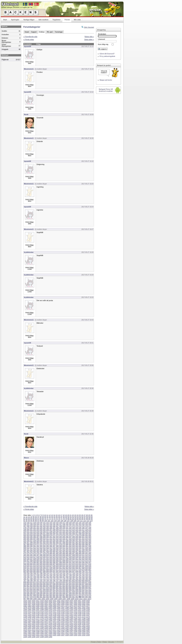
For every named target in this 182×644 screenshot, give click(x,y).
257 (77, 533)
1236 (84, 624)
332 (47, 541)
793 (44, 580)
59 (89, 517)
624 (41, 566)
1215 (63, 622)
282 (90, 535)
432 (31, 550)
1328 (67, 635)
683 (28, 571)
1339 (46, 637)
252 (61, 533)
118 (34, 522)
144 (51, 524)
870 (90, 586)
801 (70, 580)
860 (57, 586)
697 (73, 571)
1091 (79, 608)
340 (73, 541)
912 (90, 590)
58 (87, 517)
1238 (25, 626)
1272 (34, 629)
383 (77, 544)
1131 (46, 613)
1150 (59, 615)
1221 (88, 622)
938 (38, 593)
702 (90, 571)
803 (77, 580)
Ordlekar (42, 32)
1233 (71, 624)
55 (80, 517)
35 (34, 517)
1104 (67, 610)
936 (31, 593)
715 (64, 573)
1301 (88, 631)
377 (57, 544)
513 (90, 555)
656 (77, 568)
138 (31, 524)
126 (61, 522)
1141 (88, 613)
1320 (34, 635)
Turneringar (59, 32)
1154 (75, 615)
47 (61, 517)
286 (34, 537)
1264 (67, 628)
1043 (79, 602)
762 (80, 577)
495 (31, 555)
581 (38, 562)
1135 (63, 613)
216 (80, 530)
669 (51, 570)
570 (70, 561)
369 (31, 544)
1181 (54, 619)
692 (57, 571)
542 (47, 559)
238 (83, 532)
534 (90, 557)
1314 (75, 633)
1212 (50, 622)
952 (83, 593)
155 (86, 524)
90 (92, 519)
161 (38, 526)
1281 (71, 629)
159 (31, 526)
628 (54, 566)
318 (70, 539)
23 (75, 515)
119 (38, 522)
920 (47, 591)
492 (90, 553)
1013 (89, 599)
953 (86, 593)
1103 (63, 610)
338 (67, 541)
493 (25, 555)
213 (70, 530)
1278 (59, 629)
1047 (29, 604)
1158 (25, 617)
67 (38, 519)
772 (44, 579)
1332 (84, 635)
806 (86, 580)
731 (47, 575)
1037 (54, 602)
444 (70, 550)
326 (28, 541)
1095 (29, 610)
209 (57, 530)
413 (38, 548)
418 (54, 548)
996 (90, 597)
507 (70, 555)
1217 (71, 622)
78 (64, 519)
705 (31, 573)
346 (25, 542)
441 (61, 550)
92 (27, 521)
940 (44, 593)
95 (34, 521)
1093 (88, 608)
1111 (29, 611)
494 (28, 555)
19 (66, 515)
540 (41, 559)
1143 (29, 615)
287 (38, 537)
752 (47, 577)
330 (41, 541)
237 (80, 532)
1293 (54, 631)
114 (91, 521)
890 (86, 588)
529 (73, 557)
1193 (38, 620)
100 (46, 521)
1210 (42, 622)
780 (70, 579)
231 (61, 532)
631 (64, 566)
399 (61, 546)
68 (40, 519)
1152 (67, 615)
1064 (34, 606)
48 (64, 517)
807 (90, 580)
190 (64, 528)
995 (86, 597)
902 (57, 590)
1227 (46, 624)
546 (61, 559)
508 (73, 555)
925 (64, 591)
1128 (34, 613)
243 (31, 533)
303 (90, 537)
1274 (42, 629)
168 (61, 526)
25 (80, 515)
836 (47, 584)
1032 (34, 602)
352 (44, 542)
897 (41, 590)
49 (66, 517)
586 (54, 562)
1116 (50, 611)
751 (44, 577)
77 (61, 519)
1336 (34, 637)
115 (25, 522)
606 (51, 564)
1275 (46, 629)
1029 (88, 600)
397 (54, 546)
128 (67, 522)
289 (44, 537)
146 (57, 524)
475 (34, 553)
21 (71, 515)
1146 (42, 615)
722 (86, 573)
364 (83, 542)
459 (51, 551)
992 (77, 597)
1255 (29, 628)
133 (83, 522)
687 (41, 571)
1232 (67, 624)
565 (54, 561)
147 (61, 524)
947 (67, 593)
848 (86, 584)
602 (38, 564)
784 (83, 579)
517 (34, 557)
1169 (71, 617)
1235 (79, 624)
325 (25, 541)
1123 (79, 611)
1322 (42, 635)
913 (25, 591)
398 (57, 546)
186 (51, 528)
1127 (29, 613)
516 (31, 557)
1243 (46, 626)
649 (54, 568)
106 (65, 521)
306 (31, 539)
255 (70, 533)
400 (64, 546)
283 (25, 537)
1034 (42, 602)
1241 (38, 626)
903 (61, 590)
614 (77, 564)
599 (28, 564)
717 (70, 573)
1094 (25, 610)
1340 (50, 637)
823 (73, 582)
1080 (34, 608)
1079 (29, 608)
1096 (34, 610)
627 (51, 566)
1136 (67, 613)
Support (34, 32)
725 (28, 575)
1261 (54, 628)
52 (73, 517)
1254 (25, 628)
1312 (67, 633)
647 (47, 568)
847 (83, 584)
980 (38, 597)
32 (27, 517)
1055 (63, 604)
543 (51, 559)
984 (51, 597)
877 (44, 588)
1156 (84, 615)
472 (25, 553)
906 (70, 590)
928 (73, 591)
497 (38, 555)
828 (90, 582)
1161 (38, 617)
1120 (67, 611)
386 (86, 544)
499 (44, 555)
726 (31, 575)
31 (24, 517)
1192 (34, 620)
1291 (46, 631)
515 (28, 557)
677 (77, 570)
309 (41, 539)
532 (83, 557)
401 (67, 546)
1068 (50, 606)
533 (86, 557)
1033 (38, 602)
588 (61, 562)
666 (41, 570)
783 (80, 579)
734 (57, 575)
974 (86, 595)
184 (44, 528)
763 (83, 577)
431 (28, 550)
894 (31, 590)
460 (54, 551)
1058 (75, 604)
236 (77, 532)
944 (57, 593)
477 (41, 553)
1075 (79, 606)
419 (57, 548)
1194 (42, 620)
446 (77, 550)
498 (41, 555)
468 (80, 551)
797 (57, 580)
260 (86, 533)
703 (25, 573)
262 (25, 535)
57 (85, 517)
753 (51, 577)
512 (86, 555)
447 (80, 550)
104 (59, 521)
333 (51, 541)
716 (67, 573)
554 (86, 559)
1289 (38, 631)
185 (47, 528)
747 (31, 577)
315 (61, 539)
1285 (88, 629)
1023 (63, 600)
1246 (59, 626)
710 (47, 573)
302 (86, 537)
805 (83, 580)
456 (41, 551)
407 (86, 546)
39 (43, 517)
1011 (81, 599)
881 (57, 588)
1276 (50, 629)
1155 (79, 615)
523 (54, 557)
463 (64, 551)
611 (67, 564)
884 (67, 588)
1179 (46, 619)
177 (90, 526)
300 (80, 537)
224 (38, 532)
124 (54, 522)
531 (80, 557)
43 (52, 517)
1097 (38, 610)
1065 (38, 606)
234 (70, 532)
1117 (54, 611)
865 (73, 586)
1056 (67, 604)
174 (80, 526)
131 (77, 522)
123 (51, 522)
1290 (42, 631)
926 (67, 591)
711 (51, 573)
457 (44, 551)
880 (54, 588)
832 (34, 584)
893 (28, 590)
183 (41, 528)
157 (25, 526)
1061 (88, 604)
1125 (88, 611)
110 (78, 521)
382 (73, 544)
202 (34, 530)
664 (34, 570)
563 (47, 561)
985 (54, 597)
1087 (63, 608)
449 (86, 550)
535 (25, 559)
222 (31, 532)
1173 (88, 617)
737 (67, 575)
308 (38, 539)
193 (73, 528)
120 (41, 522)
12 (50, 515)
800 (67, 580)
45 (57, 517)
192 (70, 528)
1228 (50, 624)
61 (24, 519)
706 (34, 573)
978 (31, 597)
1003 (47, 599)
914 (28, 591)
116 (28, 522)
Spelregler (15, 20)
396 (51, 546)
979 (34, 597)
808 (25, 582)
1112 (34, 611)
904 (64, 590)
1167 (63, 617)
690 (51, 571)
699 (80, 571)
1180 (50, 619)
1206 (25, 622)
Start (5, 20)
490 (83, 553)
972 (80, 595)
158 (28, 526)
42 (50, 517)
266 (38, 535)
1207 (29, 622)
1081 (38, 608)
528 (70, 557)
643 (34, 568)
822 (70, 582)
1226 (42, 624)
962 (47, 595)
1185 (71, 619)
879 (51, 588)
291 (51, 537)
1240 (34, 626)
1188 (84, 619)
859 (54, 586)
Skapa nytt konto (106, 80)
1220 (84, 622)
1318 (25, 635)
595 (83, 562)
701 (86, 571)
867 (80, 586)
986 (57, 597)
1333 (88, 635)
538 (34, 559)
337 (64, 541)
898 (44, 590)
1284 (84, 629)
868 (83, 586)
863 (67, 586)
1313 (71, 633)
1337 (38, 637)
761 (77, 577)
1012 (85, 599)
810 (31, 582)
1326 (59, 635)
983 (47, 597)
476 (38, 553)
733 (54, 575)
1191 (29, 620)
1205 (88, 620)
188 (57, 528)
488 (77, 553)
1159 (29, 617)
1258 (42, 628)
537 (31, 559)
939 (41, 593)
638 (86, 566)
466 (73, 551)
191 (67, 528)
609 (61, 564)
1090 (75, 608)
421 (64, 548)
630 (61, 566)
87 (85, 519)
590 (67, 562)
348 (31, 542)
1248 (67, 626)
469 (83, 551)
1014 (25, 600)
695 (67, 571)
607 (54, 564)
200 (28, 530)
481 (54, 553)
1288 (34, 631)
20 (68, 515)
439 (54, 550)
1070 (59, 606)
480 (51, 553)
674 (67, 570)
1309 (54, 633)
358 (64, 542)
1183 (63, 619)
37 (38, 517)
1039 (63, 602)
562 (44, 561)
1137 (71, 613)
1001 (39, 599)
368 (28, 544)
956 (28, 595)
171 (70, 526)
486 (70, 553)
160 (34, 526)
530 (77, 557)
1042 (75, 602)
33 (29, 517)
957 (31, 595)
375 (51, 544)
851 (28, 586)
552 (80, 559)
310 (44, 539)
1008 (68, 599)
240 (90, 532)
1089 (71, 608)
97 (38, 521)
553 (83, 559)
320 (77, 539)
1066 (42, 606)
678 (80, 570)
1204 (84, 620)
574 (83, 561)
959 (38, 595)
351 (41, 542)
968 (67, 595)
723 (90, 573)
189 (61, 528)
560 (38, 561)
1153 (71, 615)
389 (28, 546)
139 (34, 524)
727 (34, 575)
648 (51, 568)
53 (75, 517)
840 (61, 584)
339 (70, 541)
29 (89, 515)
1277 (54, 629)
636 (80, 566)
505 (64, 555)
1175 (29, 619)
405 (80, 546)
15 (57, 515)
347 (28, 542)
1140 (84, 613)
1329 (71, 635)
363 (80, 542)
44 (54, 517)
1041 (71, 602)
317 (67, 539)
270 (51, 535)
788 (28, 580)
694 (64, 571)
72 (50, 519)
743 (86, 575)
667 (44, 570)
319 (73, 539)
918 (41, 591)
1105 (71, 610)
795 (51, 580)
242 (28, 533)
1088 (67, 608)
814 (44, 582)
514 (25, 557)
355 (54, 542)
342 (80, 541)
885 (70, 588)
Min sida (77, 20)
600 (31, 564)
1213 (54, 622)
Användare (102, 34)
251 (57, 533)
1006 (60, 599)
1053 (54, 604)
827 (86, 582)
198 (90, 528)
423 (70, 548)
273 (61, 535)
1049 (38, 604)
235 (73, 532)
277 (73, 535)
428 (86, 548)
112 (85, 521)
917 (38, 591)
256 (73, 533)
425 (77, 548)
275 (67, 535)
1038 (59, 602)
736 (64, 575)
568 (64, 561)
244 (34, 533)
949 (73, 593)
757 (64, 577)
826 (83, 582)
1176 (34, 619)
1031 (29, 602)
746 (28, 577)
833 (38, 584)
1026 (75, 600)
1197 (54, 620)
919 (44, 591)
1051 (46, 604)
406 (83, 546)
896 (38, 590)
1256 (34, 628)
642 (31, 568)
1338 (42, 637)
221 (28, 532)
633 (70, 566)
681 (90, 570)
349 (34, 542)
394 (44, 546)
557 (28, 561)
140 (38, 524)
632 (67, 566)
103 (55, 521)
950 (77, 593)
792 (41, 580)
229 (54, 532)
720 (80, 573)
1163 (46, 617)
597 (90, 562)
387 (90, 544)
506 (67, 555)
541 (44, 559)
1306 (42, 633)
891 (90, 588)
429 (90, 548)
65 (34, 519)
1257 (38, 628)
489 (80, 553)
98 (40, 521)
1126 (25, 613)
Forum (67, 20)
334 (54, 541)
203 (38, 530)
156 (90, 524)
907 (73, 590)
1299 (79, 631)
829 (25, 584)
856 (44, 586)
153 (80, 524)
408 (90, 546)
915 (31, 591)
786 (90, 579)
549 (70, 559)
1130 (42, 613)
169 (64, 526)
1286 (25, 631)
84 (78, 519)
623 (38, 566)
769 (34, 579)
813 (41, 582)
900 (51, 590)
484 (64, 553)
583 (44, 562)
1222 (25, 624)
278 (77, 535)
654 (70, 568)
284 (28, 537)
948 (70, 593)
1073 (71, 606)
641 (28, 568)
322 (83, 539)
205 (44, 530)
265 (34, 535)
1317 (88, 633)
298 (73, 537)
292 (54, 537)
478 (44, 553)
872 (28, 588)
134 (86, 522)
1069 (54, 606)
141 (41, 524)
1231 (63, 624)
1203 (79, 620)
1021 (54, 600)
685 (34, 571)
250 (54, 533)
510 (80, 555)
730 (44, 575)
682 (25, 571)
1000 (35, 599)
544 (54, 559)
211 (64, 530)
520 (44, 557)
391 (34, 546)
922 (54, 591)
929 (77, 591)
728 (38, 575)
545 (57, 559)
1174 (25, 619)
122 (47, 522)
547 (64, 559)
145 (54, 524)
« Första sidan (29, 39)
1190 (25, 620)
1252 (84, 626)
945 (61, 593)
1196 (50, 620)
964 (54, 595)
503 (57, 555)
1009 (72, 599)
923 (57, 591)
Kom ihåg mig (103, 44)
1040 (67, 602)
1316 (84, 633)
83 (75, 519)
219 (90, 530)
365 (86, 542)
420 (61, 548)
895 (34, 590)
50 (68, 517)
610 (64, 564)
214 (73, 530)
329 (38, 541)
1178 (42, 619)
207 (51, 530)
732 (51, 575)
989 (67, 597)
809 (28, 582)
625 (44, 566)
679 (83, 570)
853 (34, 586)
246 (41, 533)
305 (28, 539)
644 (38, 568)
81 (71, 519)
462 (61, 551)
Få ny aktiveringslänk (107, 56)
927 (70, 591)
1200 (67, 620)
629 (57, 566)
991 (73, 597)
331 (44, 541)
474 (31, 553)
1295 (63, 631)
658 (83, 568)
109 (75, 521)
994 (83, 597)
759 (70, 577)
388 (25, 546)
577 (25, 562)
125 (57, 522)
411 (31, 548)
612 (70, 564)
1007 (64, 599)
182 (38, 528)
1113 (38, 611)
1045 (88, 602)
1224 (34, 624)
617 (86, 564)
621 (31, 566)
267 (41, 535)
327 (31, 541)
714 (61, 573)
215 (77, 530)
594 (80, 562)
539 (38, 559)
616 (83, 564)
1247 (63, 626)
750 (41, 577)
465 (70, 551)
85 (80, 519)
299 (77, 537)
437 (47, 550)
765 (90, 577)
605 (47, 564)
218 (86, 530)
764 (86, 577)
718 (73, 573)
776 (57, 579)
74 (54, 519)
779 (67, 579)
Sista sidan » (89, 39)
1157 (88, 615)
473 (28, 553)
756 (61, 577)
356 (57, 542)
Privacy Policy (96, 642)
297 (70, 537)
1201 (71, 620)
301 (83, 537)
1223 (29, 624)
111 (81, 521)
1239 (29, 626)
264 (31, 535)
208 (54, 530)
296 (67, 537)
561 (41, 561)
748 (34, 577)
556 (25, 561)
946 (64, 593)
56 (82, 517)
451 (25, 551)
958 (34, 595)
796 (54, 580)
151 (73, 524)
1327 (63, 635)
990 (70, 597)
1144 (34, 615)
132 (80, 522)
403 (73, 546)
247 (44, 533)
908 (77, 590)
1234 (75, 624)
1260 (50, 628)
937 (34, 593)
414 (41, 548)
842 (67, 584)
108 (72, 521)
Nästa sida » (89, 37)
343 (83, 541)
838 (54, 584)
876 (41, 588)
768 (31, 579)
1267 (79, 628)
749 (38, 577)
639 (90, 566)
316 (64, 539)
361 (73, 542)
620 (28, 566)
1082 (42, 608)
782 (77, 579)
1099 (46, 610)
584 (47, 562)
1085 (54, 608)
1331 (79, 635)
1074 (75, 606)
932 (86, 591)
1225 (38, 624)
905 (67, 590)
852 (31, 586)
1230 (59, 624)
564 (51, 561)
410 (28, 548)
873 (31, 588)
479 (47, 553)
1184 (67, 619)
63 (29, 519)
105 (62, 521)
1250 (75, 626)
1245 (54, 626)
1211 (46, 622)
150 (70, 524)
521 (47, 557)
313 (54, 539)
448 (83, 550)
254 (67, 533)
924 (61, 591)
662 (28, 570)
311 (47, 539)
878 (47, 588)
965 (57, 595)
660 (90, 568)
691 (54, 571)
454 (34, 551)
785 (86, 579)
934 (25, 593)
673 (64, 570)
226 (44, 532)
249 (51, 533)
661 (25, 570)
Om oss (111, 642)
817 (54, 582)
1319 (29, 635)
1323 (46, 635)
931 (83, 591)
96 (36, 521)
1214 (59, 622)
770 (38, 579)
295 (64, 537)
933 (90, 591)
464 (67, 551)
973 (83, 595)
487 (73, 553)
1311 (63, 633)
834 (41, 584)
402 (70, 546)
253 (64, 533)
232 (64, 532)
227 (47, 532)
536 (28, 559)
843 (70, 584)
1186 (75, 619)
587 (57, 562)
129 (70, 522)
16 (59, 515)
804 (80, 580)
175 (83, 526)
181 (34, 528)
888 (80, 588)
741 (80, 575)
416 (47, 548)
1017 (38, 600)
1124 (84, 611)
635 (77, 566)
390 (31, 546)
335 (57, 541)
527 (67, 557)
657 (80, 568)
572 (77, 561)
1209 (38, 622)
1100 (50, 610)
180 (31, 528)
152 (77, 524)
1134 (59, 613)
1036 (50, 602)
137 (28, 524)
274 (64, 535)
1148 (50, 615)
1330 (75, 635)
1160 (34, 617)
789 (31, 580)
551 (77, 559)
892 (25, 590)
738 (70, 575)
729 (41, 575)
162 (41, 526)
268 (44, 535)
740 (77, 575)
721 (83, 573)
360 (70, 542)
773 (47, 579)
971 (77, 595)
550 (73, 559)
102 (52, 521)
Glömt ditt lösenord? (107, 54)
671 (57, 570)
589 (64, 562)
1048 (34, 604)
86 (82, 519)
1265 (71, 628)
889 (83, 588)
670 (54, 570)
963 (51, 595)
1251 (79, 626)
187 (54, 528)
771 (41, 579)
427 (83, 548)
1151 (63, 615)
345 (90, 541)
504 (61, 555)
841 (64, 584)
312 (51, 539)
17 (61, 515)
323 (86, 539)
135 (90, 522)
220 (25, 532)
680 (86, 570)
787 (25, 580)
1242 (42, 626)
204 (41, 530)
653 (67, 568)
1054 (59, 604)
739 (73, 575)
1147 (46, 615)
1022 (59, 600)
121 (44, 522)
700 (83, 571)
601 (34, 564)
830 (28, 584)
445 (73, 550)
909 (80, 590)
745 (25, 577)
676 (73, 570)
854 (38, 586)
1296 (67, 631)
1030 (25, 602)
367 (25, 544)
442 (64, 550)
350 (38, 542)
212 (67, 530)
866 (77, 586)
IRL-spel (50, 32)
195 (80, 528)
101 (49, 521)
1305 (38, 633)
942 (51, 593)
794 (47, 580)
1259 (46, 628)
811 (34, 582)
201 (31, 530)
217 (83, 530)
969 (70, 595)
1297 (71, 631)
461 (57, 551)
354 (51, 542)
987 (61, 597)
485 (67, 553)
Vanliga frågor (29, 20)
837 (51, 584)
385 (83, 544)
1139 (79, 613)
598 (25, 564)
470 (86, 551)
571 (73, 561)
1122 (75, 611)
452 (28, 551)
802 (73, 580)
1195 (46, 620)
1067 (46, 606)
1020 (50, 600)
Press (105, 642)
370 (34, 544)
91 (24, 521)
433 (34, 550)
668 (47, 570)
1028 (84, 600)
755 (57, 577)
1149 (54, 615)
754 (54, 577)
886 (73, 588)
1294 (59, 631)
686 (38, 571)
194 (77, 528)
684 (31, 571)
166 (54, 526)
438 (51, 550)
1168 (67, 617)
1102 (59, 610)
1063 (29, 606)
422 (67, 548)
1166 (59, 617)
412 (34, 548)
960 (41, 595)
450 (90, 550)
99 (43, 521)
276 (70, 535)
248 (47, 533)
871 (25, 588)
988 (64, 597)
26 (82, 515)
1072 (67, 606)
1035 (46, 602)
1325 (54, 635)
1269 (88, 628)
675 (70, 570)
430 (25, 550)
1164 (50, 617)
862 (64, 586)
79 (66, 519)
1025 (71, 600)
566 (57, 561)
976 (25, 597)
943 (54, 593)
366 (90, 542)
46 (59, 517)
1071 (63, 606)
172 (73, 526)
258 (80, 533)
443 (67, 550)
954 (90, 593)
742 (83, 575)
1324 (50, 635)
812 (38, 582)
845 (77, 584)
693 (61, 571)
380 (67, 544)
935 (28, 593)
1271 (29, 629)
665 (38, 570)
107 (68, 521)
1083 (46, 608)
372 (41, 544)
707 (38, 573)
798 (61, 580)
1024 (67, 600)
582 (41, 562)
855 (41, 586)
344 (86, 541)
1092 (84, 608)
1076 (84, 606)
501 (51, 555)
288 (41, 537)
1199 (63, 620)
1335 (29, 637)
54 (78, 517)
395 (47, 546)
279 (80, 535)
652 (64, 568)
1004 (52, 599)
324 (90, 539)
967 (64, 595)
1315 (79, 633)
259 (83, 533)
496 (34, 555)
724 (25, 575)
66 (36, 519)
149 (67, 524)
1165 (54, 617)
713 (57, 573)
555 (90, 559)
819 (61, 582)
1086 (59, 608)
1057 (71, 604)
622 (34, 566)
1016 (34, 600)
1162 (42, 617)
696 (70, 571)
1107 (79, 610)
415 (44, 548)
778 (64, 579)
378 (61, 544)
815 (47, 582)
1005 (56, 599)
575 (86, 561)
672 (61, 570)
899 (47, 590)
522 (51, 557)
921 (51, 591)
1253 (88, 626)
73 (52, 519)
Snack (27, 32)
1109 (88, 610)
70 (45, 519)
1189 (88, 619)
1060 (84, 604)
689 (47, 571)
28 (87, 515)
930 (80, 591)
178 (25, 528)
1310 (59, 633)
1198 (59, 620)
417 (51, 548)
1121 (71, 611)
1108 (84, 610)
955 (25, 595)
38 (40, 517)
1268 (84, 628)
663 (31, 570)
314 (57, 539)
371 (38, 544)
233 (67, 532)
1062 (25, 606)
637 (83, 566)
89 (89, 519)
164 (47, 526)
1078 (25, 608)
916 (34, 591)
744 (90, 575)
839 (57, 584)
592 (73, 562)
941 (47, 593)
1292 (50, 631)
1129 (38, 613)
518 (38, 557)
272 (57, 535)
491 (86, 553)
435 (41, 550)
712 (54, 573)
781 (73, 579)
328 (34, 541)
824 (77, 582)
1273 (38, 629)
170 (67, 526)
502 (54, 555)
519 (41, 557)
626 (47, 566)
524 (57, 557)
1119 (63, 611)
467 (77, 551)
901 (54, 590)
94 (31, 521)
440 (57, 550)
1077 (88, 606)
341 (77, 541)
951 (80, 593)
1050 (42, 604)
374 (47, 544)
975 (90, 595)
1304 (34, 633)
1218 (75, 622)
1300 (84, 631)
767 (28, 579)
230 (57, 532)
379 (64, 544)
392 (38, 546)
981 (41, 597)
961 (44, 595)
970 (73, 595)
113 (88, 521)
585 (51, 562)
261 (90, 533)
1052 (50, 604)
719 (77, 573)
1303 (29, 633)
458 (47, 551)
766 (25, 579)
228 (51, 532)
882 (61, 588)
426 (80, 548)
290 (47, 537)
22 (73, 515)
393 (41, 546)
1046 (25, 604)
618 (90, 564)
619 (25, 566)
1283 (79, 629)
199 (25, 530)
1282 (75, 629)
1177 (38, 619)
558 (31, 561)
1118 (59, 611)
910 (83, 590)
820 (64, 582)
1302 (25, 633)
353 (47, 542)
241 (25, 533)
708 (41, 573)
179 (28, 528)
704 (28, 573)
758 (67, 577)
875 (38, 588)
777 (61, 579)
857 (47, 586)
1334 (25, 637)
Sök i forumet (89, 27)
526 (64, 557)
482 (57, 553)
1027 (79, 600)
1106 (75, 610)
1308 (50, 633)
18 (64, 515)
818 (57, 582)
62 (27, 519)
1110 (25, 611)
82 (73, 519)
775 (54, 579)
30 (91, 515)
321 (80, 539)
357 (61, 542)
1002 (43, 599)
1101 (54, 610)
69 (43, 519)
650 (57, 568)
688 (44, 571)
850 (25, 586)
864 (70, 586)
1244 (50, 626)
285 (31, 537)
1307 (46, 633)
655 (73, 568)
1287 (29, 631)
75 (57, 519)
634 (73, 566)
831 (31, 584)
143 (47, 524)
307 (34, 539)
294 (61, 537)
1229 (54, 624)
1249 (71, 626)
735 (61, 575)
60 (92, 517)
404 (77, 546)
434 (38, 550)
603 (41, 564)
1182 (59, 619)
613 (73, 564)
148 (64, 524)
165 (51, 526)
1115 (46, 611)
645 (41, 568)
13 (52, 515)
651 (61, 568)
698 (77, 571)
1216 (67, 622)
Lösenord (101, 39)
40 (45, 517)
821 (67, 582)
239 (86, 532)
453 (31, 551)
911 (86, 590)
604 (44, 564)
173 (77, 526)
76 (59, 519)
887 (77, 588)
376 (54, 544)
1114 (42, 611)
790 (34, 580)
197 (86, 528)
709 (44, 573)
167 (57, 526)
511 (83, 555)
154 (83, 524)
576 (90, 561)
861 (61, 586)
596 (86, 562)
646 (44, 568)
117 (31, 522)
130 (73, 522)
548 (67, 559)
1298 (75, 631)
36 (36, 517)
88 (87, 519)
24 (78, 515)
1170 (75, 617)
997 (25, 599)
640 (25, 568)
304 (25, 539)
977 (28, 597)
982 (44, 597)
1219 (79, 622)
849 (90, 584)
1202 (75, 620)
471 (90, 551)
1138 (75, 613)
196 (83, 528)
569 (67, 561)
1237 (88, 624)
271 (54, 535)
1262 (59, 628)
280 (83, 535)
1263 (63, 628)
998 (28, 599)
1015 (29, 600)
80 (68, 519)
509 (77, 555)
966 (61, 595)
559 (34, 561)
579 (31, 562)
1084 (50, 608)
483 (61, 553)
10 (45, 515)
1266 (75, 628)
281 (86, 535)
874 (34, 588)
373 (44, 544)
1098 (42, 610)
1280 (67, 629)
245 (38, 533)
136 (25, 524)
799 (64, 580)
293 (57, 537)
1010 (77, 599)
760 (73, 577)
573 (80, 561)
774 (51, 579)
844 (73, 584)
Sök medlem (43, 20)
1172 (84, 617)
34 (31, 517)
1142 (25, 615)
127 (64, 522)
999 (31, 599)
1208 (34, 622)
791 (38, 580)
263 (28, 535)
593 (77, 562)
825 (80, 582)
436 (44, 550)
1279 (63, 629)
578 (28, 562)
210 (61, 530)
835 (44, 584)
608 (57, 564)
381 (70, 544)
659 (86, 568)
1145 (38, 615)
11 (47, 515)
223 (34, 532)
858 (51, 586)
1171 (79, 617)
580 (34, 562)
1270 (25, 629)
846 (80, 584)
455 (38, 551)
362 (77, 542)
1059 (79, 604)
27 (84, 515)
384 (80, 544)
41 (47, 517)
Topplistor (56, 20)
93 (29, 521)
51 (71, 517)
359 (67, 542)
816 (51, 582)
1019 (46, 600)
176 (86, 526)
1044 (84, 602)
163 (44, 526)
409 (25, 548)
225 (41, 532)
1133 (54, 613)
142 (44, 524)
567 (61, 561)
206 (47, 530)
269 (47, 535)
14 (54, 515)
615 (80, 564)
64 (31, 519)
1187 (79, 619)
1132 (50, 613)
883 (64, 588)
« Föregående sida (30, 37)
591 (70, 562)
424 (73, 548)
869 (86, 586)
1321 (38, 635)
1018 (42, 600)
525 (61, 557)
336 (61, 541)
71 (47, 519)
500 (47, 555)
